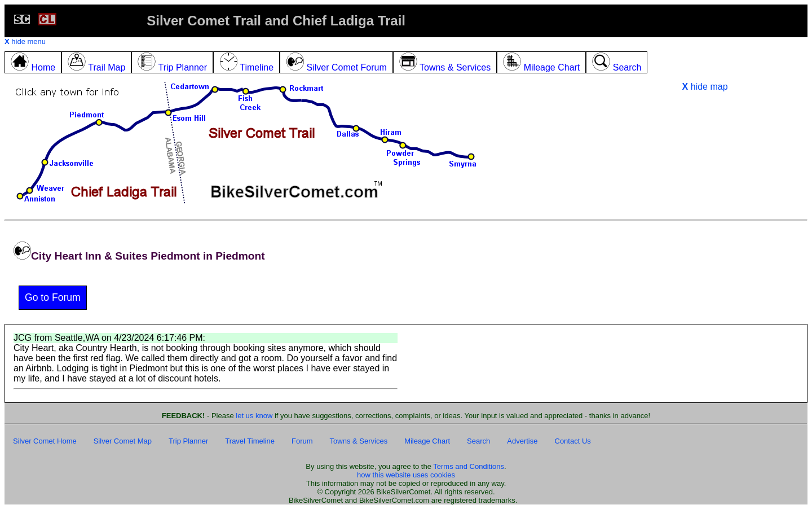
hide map (705, 87)
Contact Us (573, 441)
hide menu (25, 41)
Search (478, 441)
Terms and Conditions (469, 466)
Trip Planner (188, 441)
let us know (254, 416)
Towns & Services (359, 441)
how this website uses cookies (406, 475)
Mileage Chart (427, 441)
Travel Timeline (250, 441)
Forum (302, 441)
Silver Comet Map (123, 441)
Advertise (522, 441)
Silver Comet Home (45, 441)
